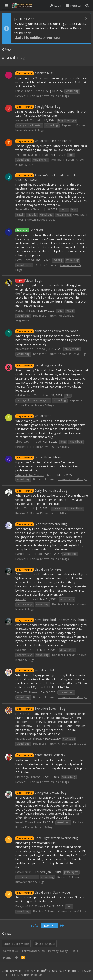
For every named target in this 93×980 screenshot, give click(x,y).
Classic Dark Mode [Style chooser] (16, 944)
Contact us (10, 951)
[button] (6, 6)
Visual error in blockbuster (44, 141)
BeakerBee (23, 209)
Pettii (19, 260)
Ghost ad (29, 230)
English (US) (45, 944)
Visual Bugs (29, 280)
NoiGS (20, 310)
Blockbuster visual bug (41, 524)
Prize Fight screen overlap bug (47, 838)
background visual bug (41, 792)
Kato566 (21, 599)
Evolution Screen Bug (40, 708)
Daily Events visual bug (41, 490)
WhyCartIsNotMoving (30, 475)
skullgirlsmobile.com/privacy (38, 37)
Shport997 (22, 442)
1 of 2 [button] (34, 925)
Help (75, 951)
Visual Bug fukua (37, 670)
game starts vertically (40, 755)
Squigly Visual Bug (38, 106)
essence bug (34, 73)
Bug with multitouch (39, 457)
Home (7, 957)
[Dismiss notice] (86, 19)
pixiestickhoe (24, 349)
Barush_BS (23, 554)
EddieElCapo (24, 91)
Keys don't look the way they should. (51, 620)
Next (49, 925)
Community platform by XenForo (42, 971)
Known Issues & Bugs (54, 96)
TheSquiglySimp (26, 155)
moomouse (23, 738)
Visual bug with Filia (39, 365)
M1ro (19, 508)
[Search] (87, 6)
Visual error (33, 416)
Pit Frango (22, 777)
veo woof (22, 120)
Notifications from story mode (47, 331)
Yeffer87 (21, 692)
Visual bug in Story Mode (43, 892)
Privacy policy (58, 951)
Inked (19, 822)
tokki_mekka (24, 395)
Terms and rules (33, 951)
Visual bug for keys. (39, 569)
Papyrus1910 (24, 872)
